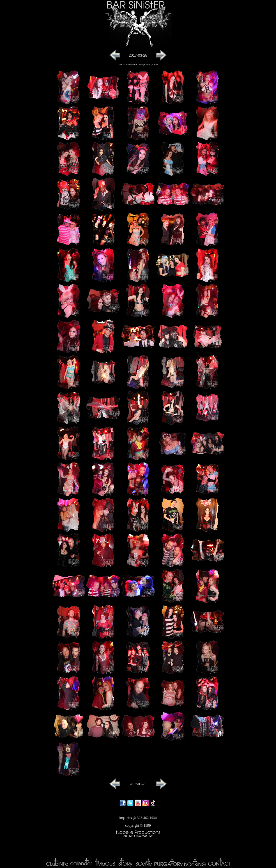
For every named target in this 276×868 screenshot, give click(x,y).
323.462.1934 (147, 818)
